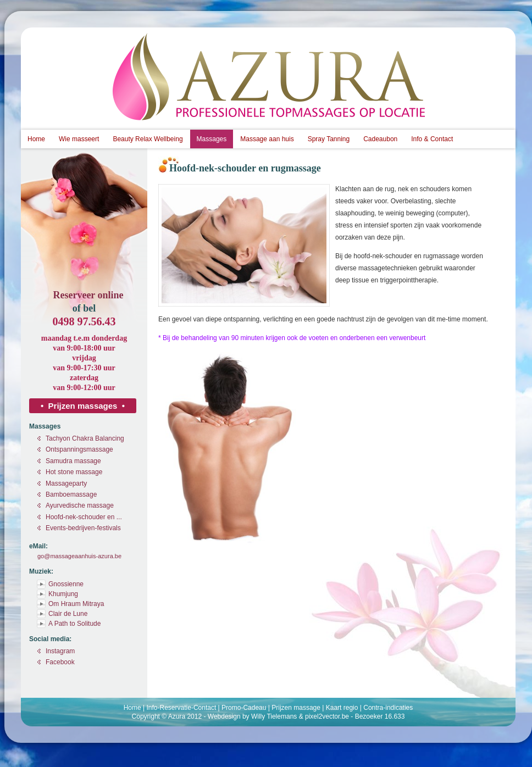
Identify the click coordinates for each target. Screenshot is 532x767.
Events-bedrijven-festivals (83, 528)
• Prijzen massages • (83, 406)
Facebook (60, 662)
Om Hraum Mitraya (76, 604)
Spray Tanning (329, 139)
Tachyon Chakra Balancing (85, 438)
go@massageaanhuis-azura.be (79, 556)
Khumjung (63, 594)
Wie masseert (79, 139)
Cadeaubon (380, 139)
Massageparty (66, 483)
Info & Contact (432, 139)
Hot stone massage (74, 472)
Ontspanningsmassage (79, 449)
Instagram (60, 651)
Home (36, 139)
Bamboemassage (71, 494)
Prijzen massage (296, 708)
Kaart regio (342, 708)
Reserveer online (88, 295)
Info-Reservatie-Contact (182, 708)
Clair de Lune (68, 614)
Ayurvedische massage (80, 505)
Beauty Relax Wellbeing (148, 139)
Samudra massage (73, 461)
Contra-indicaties (388, 708)
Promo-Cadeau (244, 708)
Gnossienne (66, 584)
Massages (212, 139)
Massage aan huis (267, 139)
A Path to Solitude (74, 624)
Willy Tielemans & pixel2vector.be (300, 716)
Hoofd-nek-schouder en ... (84, 517)
